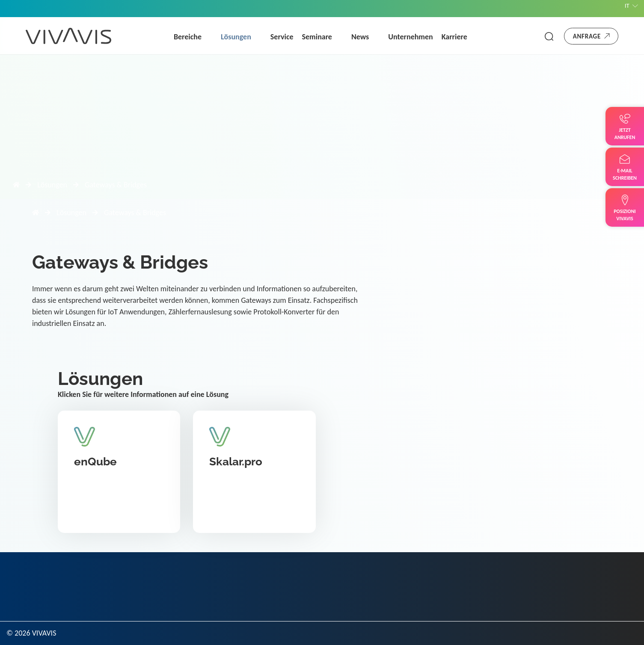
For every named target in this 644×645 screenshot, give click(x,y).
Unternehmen (410, 37)
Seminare (317, 37)
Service (282, 37)
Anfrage (587, 36)
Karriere (454, 37)
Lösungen (236, 37)
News (360, 37)
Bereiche (188, 37)
